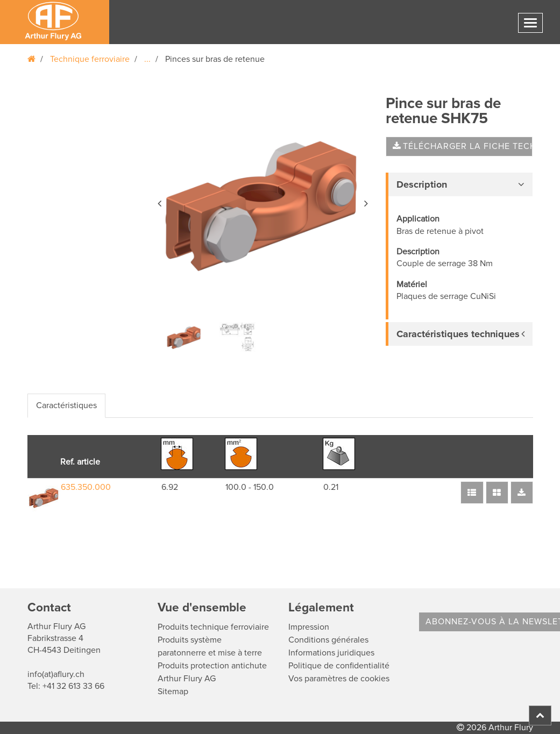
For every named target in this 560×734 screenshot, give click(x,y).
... (147, 59)
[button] (160, 202)
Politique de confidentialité (339, 666)
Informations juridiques (331, 653)
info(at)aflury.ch (56, 674)
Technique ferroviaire (90, 59)
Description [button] (422, 184)
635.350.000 (86, 487)
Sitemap (173, 692)
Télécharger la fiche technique (463, 146)
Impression (309, 627)
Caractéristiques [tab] (66, 405)
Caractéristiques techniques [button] (458, 334)
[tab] (459, 184)
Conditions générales (328, 640)
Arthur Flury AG (187, 679)
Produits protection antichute (212, 666)
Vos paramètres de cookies (339, 679)
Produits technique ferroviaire (213, 627)
